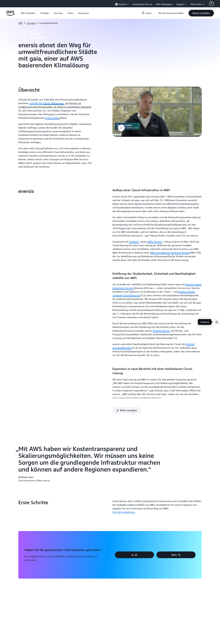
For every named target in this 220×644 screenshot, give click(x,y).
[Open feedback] (217, 322)
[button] (28, 13)
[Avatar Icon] (211, 4)
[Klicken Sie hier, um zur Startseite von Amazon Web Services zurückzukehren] (10, 15)
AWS (21, 23)
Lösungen (31, 23)
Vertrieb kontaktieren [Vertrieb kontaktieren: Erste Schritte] (124, 380)
